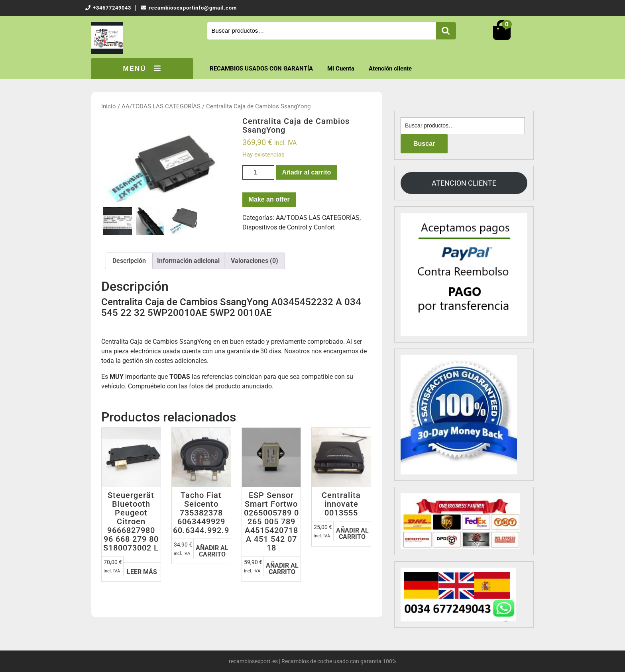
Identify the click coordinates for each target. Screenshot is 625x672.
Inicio (109, 106)
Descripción (129, 261)
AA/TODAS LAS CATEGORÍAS (161, 106)
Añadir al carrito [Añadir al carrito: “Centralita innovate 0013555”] (352, 534)
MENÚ (142, 69)
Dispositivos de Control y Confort (289, 227)
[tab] (129, 261)
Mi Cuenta (341, 69)
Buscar (446, 31)
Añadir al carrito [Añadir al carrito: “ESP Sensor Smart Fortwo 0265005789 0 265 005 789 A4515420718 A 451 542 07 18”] (282, 569)
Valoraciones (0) (255, 261)
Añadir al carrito (307, 172)
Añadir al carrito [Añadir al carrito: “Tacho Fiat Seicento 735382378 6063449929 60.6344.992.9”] (212, 551)
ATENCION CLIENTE (464, 183)
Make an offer (269, 199)
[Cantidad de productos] (258, 172)
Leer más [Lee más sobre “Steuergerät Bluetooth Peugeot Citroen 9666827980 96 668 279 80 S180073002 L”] (142, 572)
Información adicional (188, 261)
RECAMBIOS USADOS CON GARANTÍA (261, 69)
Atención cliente (390, 69)
